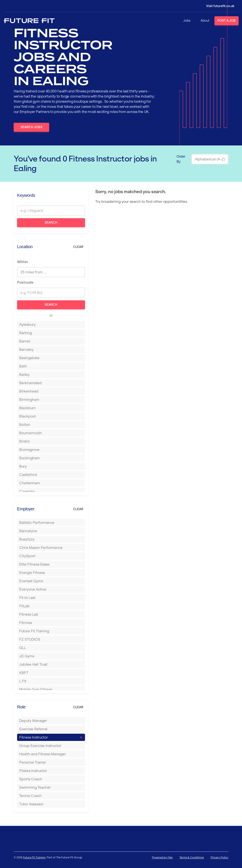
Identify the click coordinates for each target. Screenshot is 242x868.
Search (51, 222)
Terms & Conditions (192, 857)
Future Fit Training (34, 857)
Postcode (25, 282)
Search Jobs (31, 127)
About (205, 21)
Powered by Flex (162, 857)
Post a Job (227, 21)
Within (23, 262)
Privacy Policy (219, 857)
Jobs (187, 21)
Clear (78, 247)
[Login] (217, 6)
